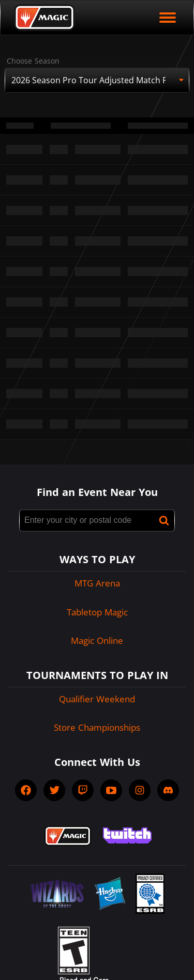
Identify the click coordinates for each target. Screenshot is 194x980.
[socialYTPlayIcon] (111, 790)
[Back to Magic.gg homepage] (44, 18)
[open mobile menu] (168, 18)
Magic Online (97, 640)
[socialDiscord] (168, 790)
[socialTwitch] (83, 790)
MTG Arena (97, 583)
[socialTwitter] (54, 790)
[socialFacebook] (26, 790)
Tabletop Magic (97, 612)
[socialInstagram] (140, 790)
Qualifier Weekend (97, 699)
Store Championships (97, 727)
